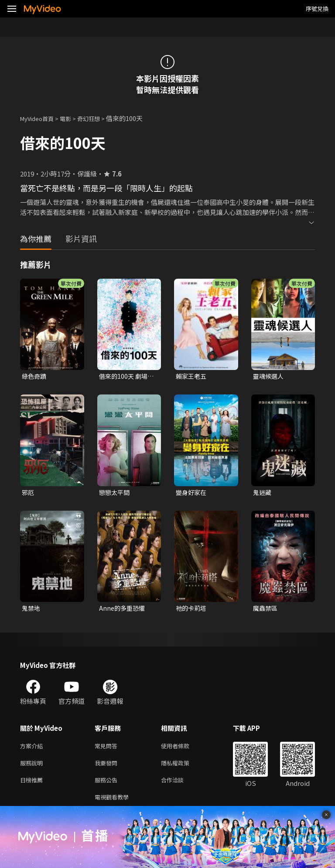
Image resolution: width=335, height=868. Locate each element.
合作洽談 (179, 786)
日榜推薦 (33, 786)
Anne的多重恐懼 (123, 610)
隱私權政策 (183, 767)
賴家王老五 (192, 376)
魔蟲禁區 (266, 610)
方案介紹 (33, 749)
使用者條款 (183, 749)
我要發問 (108, 767)
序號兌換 (317, 9)
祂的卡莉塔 (192, 610)
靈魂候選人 (269, 376)
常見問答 (108, 749)
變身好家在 (192, 493)
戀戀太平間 (115, 493)
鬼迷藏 (263, 493)
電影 (72, 118)
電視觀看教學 (114, 804)
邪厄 (28, 493)
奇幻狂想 (98, 118)
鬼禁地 (32, 610)
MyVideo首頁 (40, 118)
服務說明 (33, 767)
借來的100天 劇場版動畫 (125, 377)
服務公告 (108, 786)
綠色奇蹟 (35, 376)
